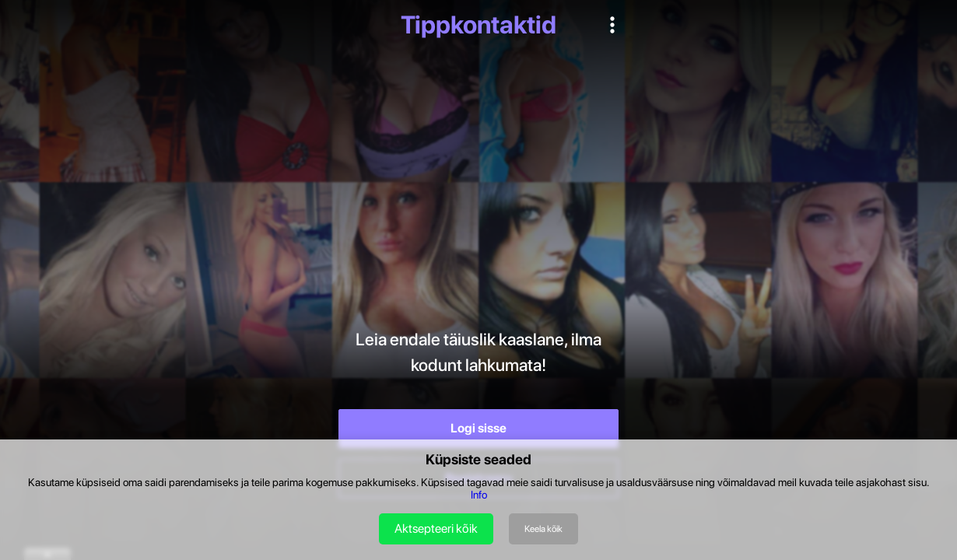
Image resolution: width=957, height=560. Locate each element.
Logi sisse (478, 428)
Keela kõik (543, 529)
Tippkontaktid (478, 25)
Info (479, 495)
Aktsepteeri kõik (436, 528)
